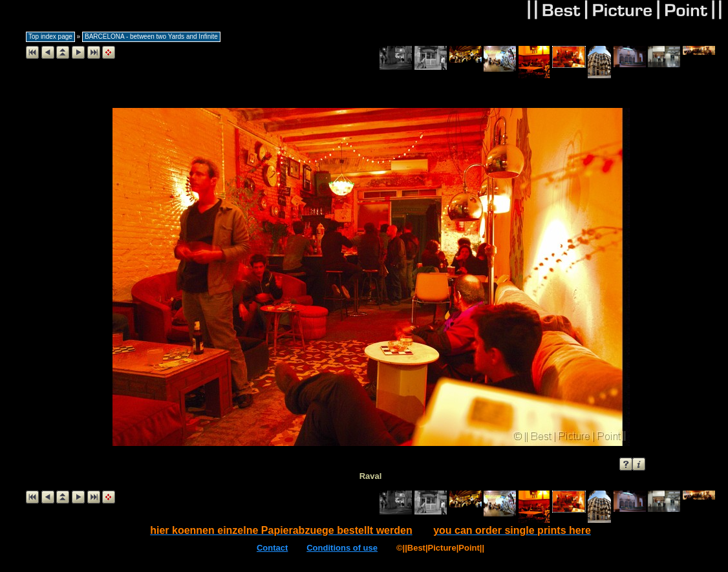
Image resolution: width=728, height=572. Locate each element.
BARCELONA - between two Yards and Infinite (151, 37)
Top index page (50, 37)
